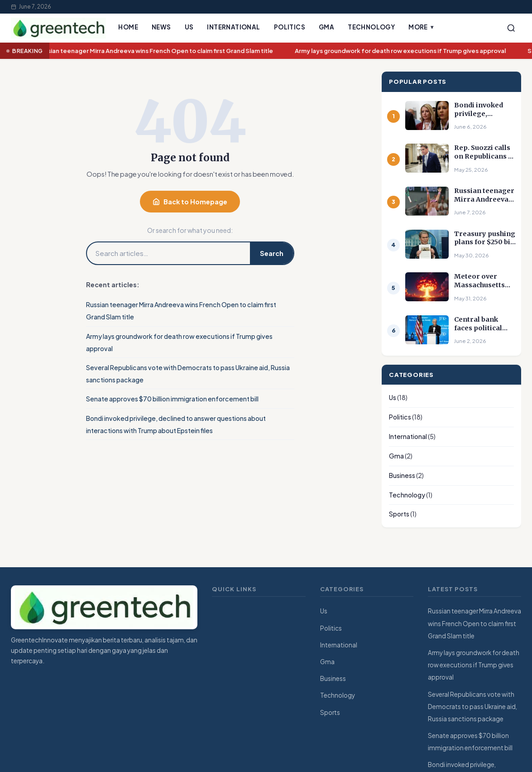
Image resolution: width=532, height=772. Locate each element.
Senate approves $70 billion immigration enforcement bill (172, 399)
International (233, 27)
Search (272, 253)
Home (128, 27)
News (161, 27)
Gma (326, 27)
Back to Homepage (190, 202)
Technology (371, 27)
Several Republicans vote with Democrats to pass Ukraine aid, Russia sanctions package (472, 707)
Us (189, 27)
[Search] (511, 28)
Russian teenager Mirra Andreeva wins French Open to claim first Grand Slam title (158, 51)
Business (402, 475)
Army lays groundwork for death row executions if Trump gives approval (403, 51)
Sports (399, 514)
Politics (290, 27)
